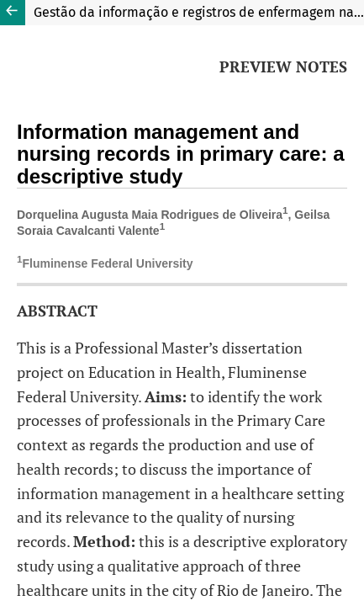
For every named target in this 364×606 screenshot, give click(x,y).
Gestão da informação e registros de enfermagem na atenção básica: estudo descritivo (199, 12)
